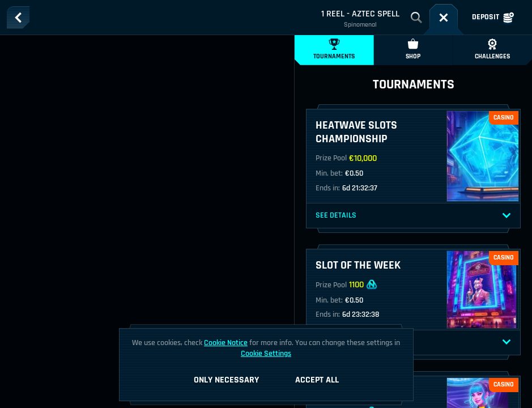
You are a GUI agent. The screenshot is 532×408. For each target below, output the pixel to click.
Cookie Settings (266, 354)
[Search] (416, 18)
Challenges (492, 50)
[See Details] (507, 216)
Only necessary (226, 380)
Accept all (317, 380)
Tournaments (334, 50)
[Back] (18, 18)
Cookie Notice (226, 343)
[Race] (444, 18)
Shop (413, 50)
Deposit (493, 18)
